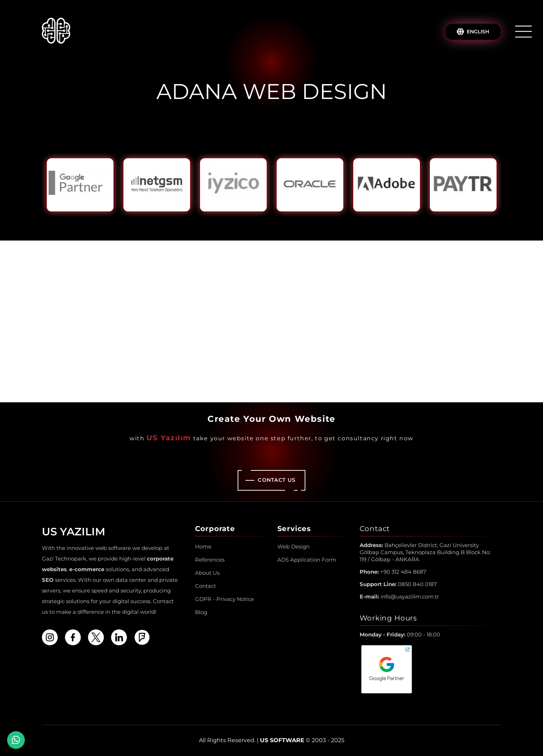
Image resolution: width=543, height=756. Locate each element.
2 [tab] (277, 222)
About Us (207, 573)
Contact (206, 586)
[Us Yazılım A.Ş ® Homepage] (56, 32)
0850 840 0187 (398, 584)
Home (203, 547)
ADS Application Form (307, 560)
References (210, 560)
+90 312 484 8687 (393, 572)
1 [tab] (266, 222)
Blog (201, 612)
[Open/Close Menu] (523, 32)
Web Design (293, 547)
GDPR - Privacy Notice (225, 599)
